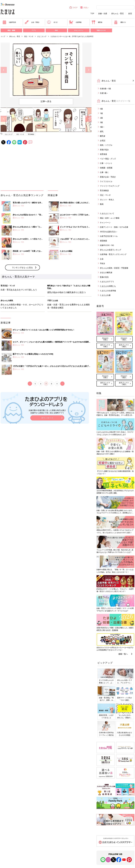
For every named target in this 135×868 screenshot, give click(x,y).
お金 (102, 259)
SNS (56, 30)
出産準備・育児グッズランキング (113, 254)
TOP (92, 13)
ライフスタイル (106, 181)
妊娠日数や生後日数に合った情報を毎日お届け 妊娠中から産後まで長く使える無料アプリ (47, 411)
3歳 (101, 122)
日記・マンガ (29, 36)
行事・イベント (106, 163)
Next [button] (88, 70)
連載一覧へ (123, 654)
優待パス (120, 22)
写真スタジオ (101, 30)
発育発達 (103, 154)
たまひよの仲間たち (108, 286)
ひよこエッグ (42, 36)
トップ (3, 36)
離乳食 (97, 22)
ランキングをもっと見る (22, 267)
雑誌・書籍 (11, 30)
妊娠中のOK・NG (107, 245)
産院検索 (103, 241)
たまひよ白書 (105, 295)
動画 (102, 204)
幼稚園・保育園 (106, 168)
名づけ (52, 22)
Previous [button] (4, 70)
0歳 (101, 109)
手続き (103, 263)
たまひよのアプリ (107, 282)
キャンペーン (79, 30)
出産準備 (75, 22)
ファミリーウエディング (110, 186)
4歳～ (102, 127)
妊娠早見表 (9, 22)
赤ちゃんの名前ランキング (111, 250)
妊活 (130, 13)
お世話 (103, 140)
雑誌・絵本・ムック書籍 (110, 218)
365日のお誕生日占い (109, 232)
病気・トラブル (106, 145)
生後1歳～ (104, 93)
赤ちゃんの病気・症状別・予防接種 (114, 268)
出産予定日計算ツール (109, 236)
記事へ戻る (46, 101)
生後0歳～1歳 (105, 89)
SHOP (73, 8)
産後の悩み (104, 150)
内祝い (84, 8)
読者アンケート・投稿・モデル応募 (114, 227)
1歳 (101, 113)
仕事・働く (104, 172)
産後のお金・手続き (108, 177)
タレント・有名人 (107, 200)
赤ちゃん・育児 (117, 13)
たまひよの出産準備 (108, 291)
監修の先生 (104, 277)
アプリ (34, 30)
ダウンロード (47, 418)
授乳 (102, 131)
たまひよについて (107, 213)
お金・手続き (32, 22)
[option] (46, 70)
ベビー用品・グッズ (108, 159)
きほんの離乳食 (106, 272)
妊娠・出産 (103, 13)
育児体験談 (31, 134)
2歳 (101, 118)
